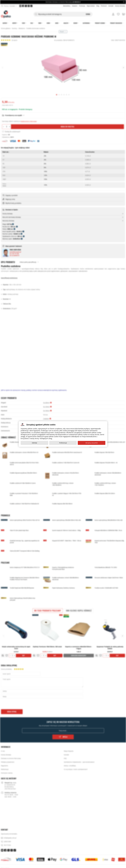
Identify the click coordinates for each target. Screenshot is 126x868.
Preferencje (63, 443)
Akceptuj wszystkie (92, 443)
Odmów (34, 443)
